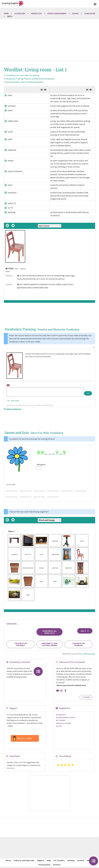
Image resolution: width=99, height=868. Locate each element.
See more (11, 769)
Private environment (57, 13)
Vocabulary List (23, 75)
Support (41, 862)
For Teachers (59, 862)
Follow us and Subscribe (24, 862)
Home (6, 13)
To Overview (86, 697)
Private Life (36, 13)
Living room (90, 13)
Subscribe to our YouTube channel (49, 644)
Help (49, 862)
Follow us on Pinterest (21, 644)
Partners (57, 866)
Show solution (15, 401)
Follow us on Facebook (79, 644)
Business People (65, 723)
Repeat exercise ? (13, 409)
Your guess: (41, 465)
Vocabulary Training (30, 79)
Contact (81, 862)
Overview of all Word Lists (49, 632)
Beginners (62, 715)
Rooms (75, 13)
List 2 (85, 631)
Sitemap (71, 862)
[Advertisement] (49, 40)
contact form (18, 764)
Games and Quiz (25, 82)
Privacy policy (44, 866)
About (8, 862)
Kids (60, 726)
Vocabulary (20, 13)
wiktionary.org (89, 654)
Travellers (62, 720)
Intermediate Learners (67, 717)
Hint (9, 401)
